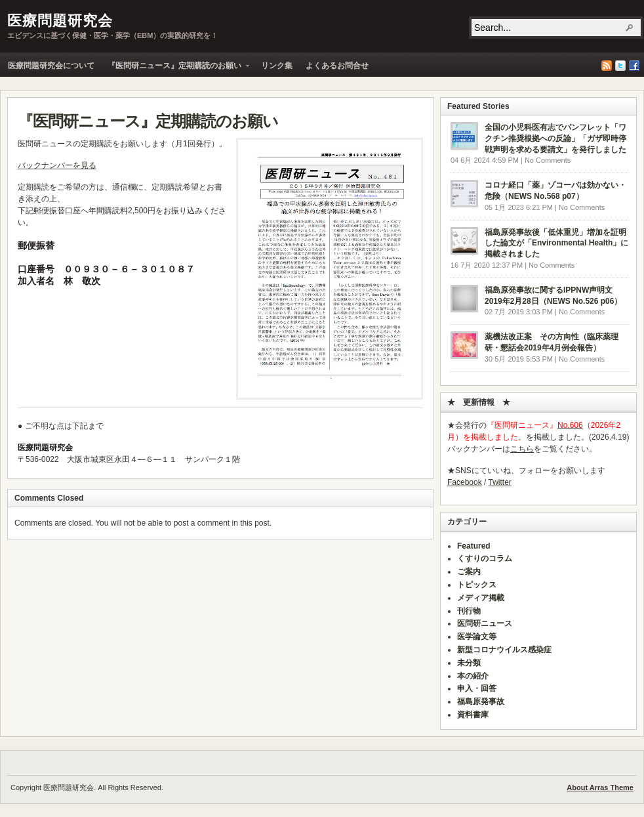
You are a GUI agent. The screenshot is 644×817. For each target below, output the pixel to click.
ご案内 (469, 572)
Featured (474, 546)
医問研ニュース (485, 623)
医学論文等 (477, 637)
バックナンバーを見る (57, 165)
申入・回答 (477, 688)
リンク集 (277, 66)
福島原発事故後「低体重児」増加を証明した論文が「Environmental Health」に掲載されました (556, 243)
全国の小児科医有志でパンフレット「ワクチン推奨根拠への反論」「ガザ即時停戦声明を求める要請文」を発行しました (555, 138)
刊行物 (469, 611)
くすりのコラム (485, 558)
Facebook (634, 66)
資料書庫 (473, 715)
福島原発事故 (481, 702)
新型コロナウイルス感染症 (504, 650)
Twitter (620, 66)
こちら (522, 449)
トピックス (477, 585)
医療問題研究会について (51, 66)
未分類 (469, 663)
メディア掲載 (481, 598)
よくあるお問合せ (337, 66)
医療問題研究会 (60, 21)
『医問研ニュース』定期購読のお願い (175, 69)
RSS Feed (607, 66)
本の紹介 (473, 676)
